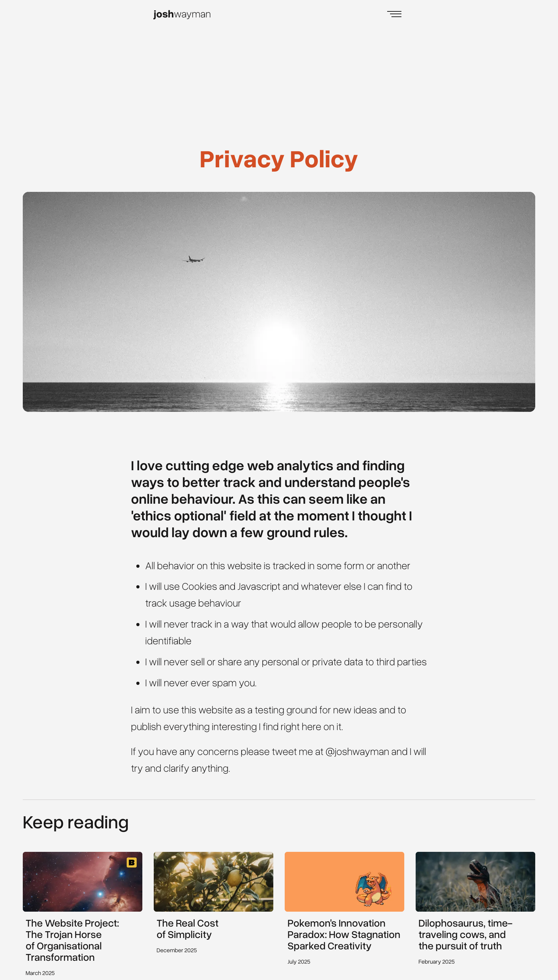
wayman (182, 14)
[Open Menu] (394, 14)
